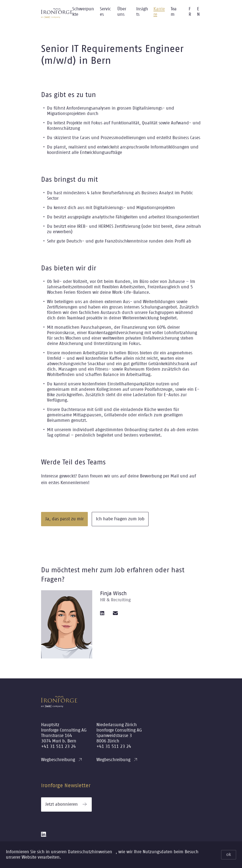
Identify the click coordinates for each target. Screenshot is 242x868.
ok (229, 855)
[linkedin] (103, 613)
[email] (115, 613)
